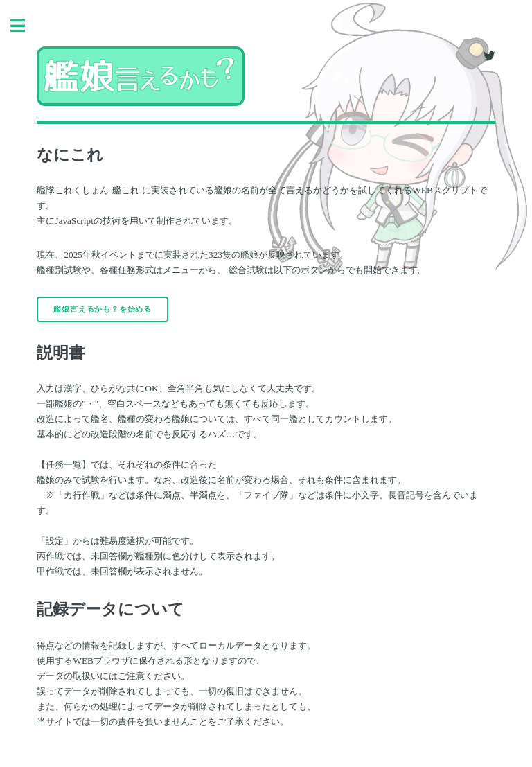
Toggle (25, 26)
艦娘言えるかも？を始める (103, 309)
